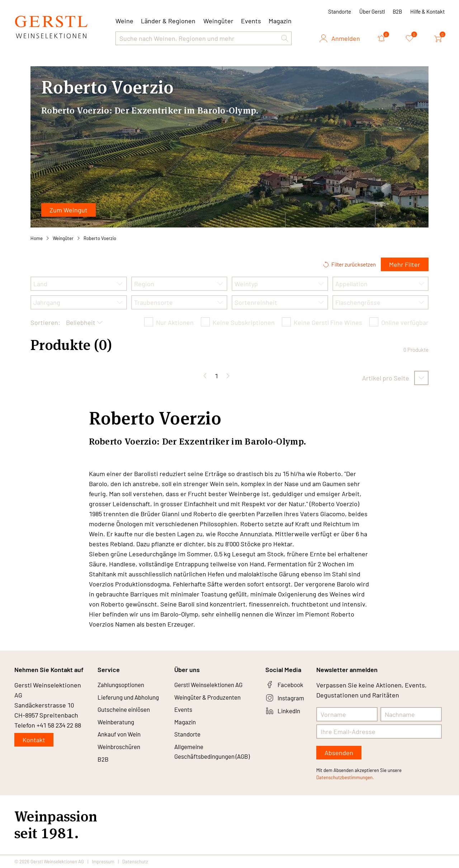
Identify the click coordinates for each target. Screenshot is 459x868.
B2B (397, 11)
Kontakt (34, 740)
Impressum (103, 862)
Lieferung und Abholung (132, 698)
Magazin (280, 21)
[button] (285, 38)
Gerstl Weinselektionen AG (212, 685)
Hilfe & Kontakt (427, 11)
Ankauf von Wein (121, 737)
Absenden (339, 753)
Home (37, 238)
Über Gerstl (372, 11)
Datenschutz (135, 862)
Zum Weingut (68, 210)
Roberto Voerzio (100, 238)
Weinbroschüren (121, 749)
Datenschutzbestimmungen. (345, 777)
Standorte (340, 11)
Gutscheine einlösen (127, 711)
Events (251, 21)
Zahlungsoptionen (123, 685)
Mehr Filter (405, 264)
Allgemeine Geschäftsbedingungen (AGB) (207, 759)
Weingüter (218, 21)
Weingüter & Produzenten (211, 698)
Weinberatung (118, 724)
